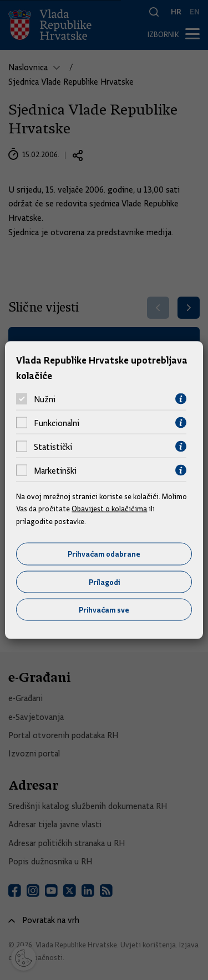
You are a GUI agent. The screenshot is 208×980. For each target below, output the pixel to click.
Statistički (53, 447)
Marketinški (55, 470)
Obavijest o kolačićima (109, 509)
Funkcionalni (57, 423)
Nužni (45, 399)
